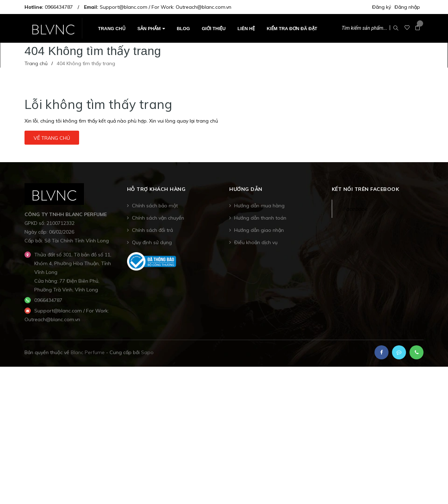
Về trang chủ (52, 138)
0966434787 (59, 7)
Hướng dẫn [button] (246, 189)
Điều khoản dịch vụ (256, 242)
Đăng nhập (407, 7)
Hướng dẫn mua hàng (259, 206)
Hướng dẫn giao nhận (259, 230)
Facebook (355, 209)
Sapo (147, 352)
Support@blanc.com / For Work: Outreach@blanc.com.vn (166, 7)
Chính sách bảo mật (155, 206)
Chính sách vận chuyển (158, 218)
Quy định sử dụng (152, 242)
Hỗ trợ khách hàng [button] (156, 189)
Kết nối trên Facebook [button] (366, 189)
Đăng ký (381, 7)
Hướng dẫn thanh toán (260, 218)
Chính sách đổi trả (152, 230)
